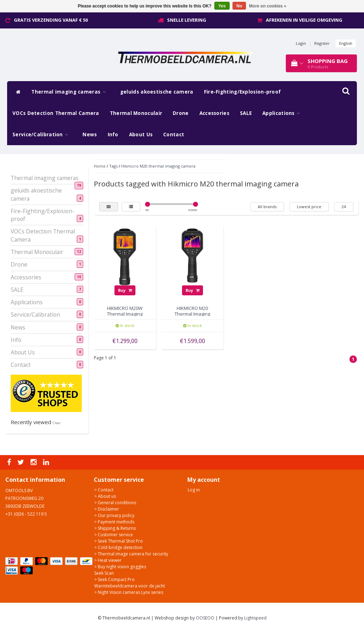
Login (301, 43)
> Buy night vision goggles (120, 567)
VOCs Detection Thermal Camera (56, 113)
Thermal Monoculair (136, 113)
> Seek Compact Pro (114, 579)
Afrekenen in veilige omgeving (304, 20)
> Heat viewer (108, 560)
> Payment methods (114, 522)
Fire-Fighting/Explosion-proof (243, 92)
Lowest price (309, 207)
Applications (283, 113)
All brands (267, 207)
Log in (194, 490)
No (239, 6)
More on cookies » (268, 6)
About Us (141, 134)
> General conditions (115, 503)
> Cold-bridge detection (118, 547)
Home (100, 166)
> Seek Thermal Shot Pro (119, 541)
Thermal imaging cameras (70, 92)
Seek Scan (104, 573)
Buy (125, 290)
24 (344, 207)
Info (113, 134)
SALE (246, 113)
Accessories (214, 113)
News (90, 134)
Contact (174, 134)
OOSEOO (205, 618)
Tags (113, 166)
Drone (181, 113)
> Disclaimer (107, 509)
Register (322, 43)
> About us (105, 496)
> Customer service (114, 535)
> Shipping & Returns (115, 528)
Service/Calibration (42, 134)
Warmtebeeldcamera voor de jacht (130, 586)
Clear (57, 423)
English (346, 43)
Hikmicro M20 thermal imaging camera (158, 166)
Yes (222, 6)
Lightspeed (255, 618)
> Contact (104, 490)
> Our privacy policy (114, 515)
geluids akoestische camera (157, 92)
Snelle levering (187, 20)
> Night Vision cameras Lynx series (129, 592)
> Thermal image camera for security (131, 554)
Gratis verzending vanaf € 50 (51, 20)
